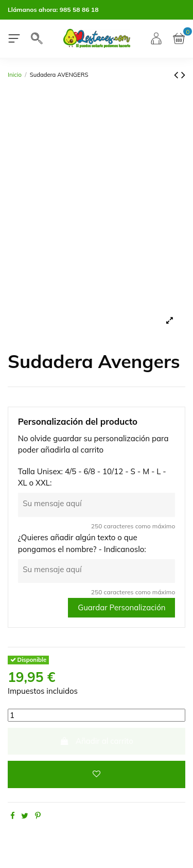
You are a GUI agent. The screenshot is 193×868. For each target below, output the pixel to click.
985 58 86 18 (79, 10)
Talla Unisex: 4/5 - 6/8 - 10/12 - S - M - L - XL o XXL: (92, 477)
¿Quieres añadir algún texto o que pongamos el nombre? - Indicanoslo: (82, 543)
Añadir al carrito (97, 741)
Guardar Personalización (121, 607)
